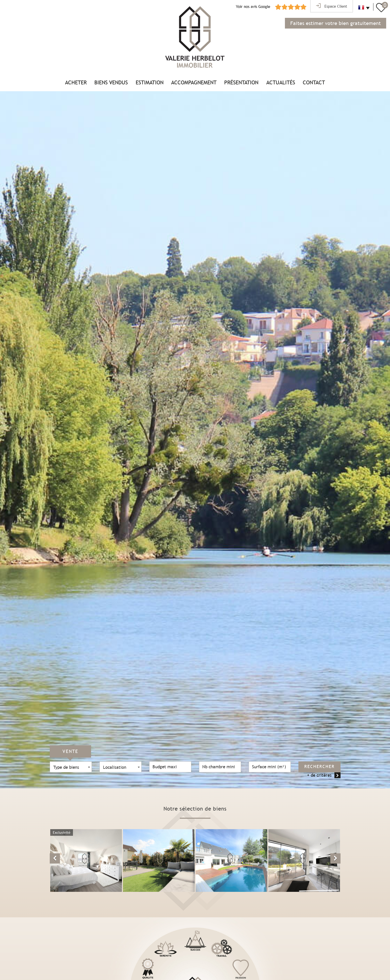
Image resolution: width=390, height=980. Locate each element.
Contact (314, 82)
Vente (70, 751)
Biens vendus (111, 82)
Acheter (76, 82)
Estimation (150, 82)
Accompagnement (194, 82)
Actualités (281, 82)
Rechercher (319, 766)
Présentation (241, 82)
